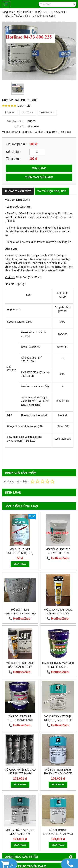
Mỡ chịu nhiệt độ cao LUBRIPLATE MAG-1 (20, 772)
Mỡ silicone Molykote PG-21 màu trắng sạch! (58, 834)
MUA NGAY (20, 564)
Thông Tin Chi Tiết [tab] (18, 191)
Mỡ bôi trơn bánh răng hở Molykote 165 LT (58, 773)
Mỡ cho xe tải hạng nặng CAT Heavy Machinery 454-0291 (58, 613)
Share (10, 112)
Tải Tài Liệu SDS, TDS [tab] (52, 191)
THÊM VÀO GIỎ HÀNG (39, 177)
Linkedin (47, 112)
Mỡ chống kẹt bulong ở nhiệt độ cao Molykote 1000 (20, 553)
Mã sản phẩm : (16, 121)
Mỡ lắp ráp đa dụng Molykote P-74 (20, 832)
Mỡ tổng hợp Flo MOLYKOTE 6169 (58, 551)
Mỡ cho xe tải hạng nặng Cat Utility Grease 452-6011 (20, 667)
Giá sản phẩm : (16, 144)
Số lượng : (13, 152)
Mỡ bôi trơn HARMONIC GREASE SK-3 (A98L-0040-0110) (20, 613)
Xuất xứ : (19, 127)
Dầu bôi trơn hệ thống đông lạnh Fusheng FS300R (20, 720)
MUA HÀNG (39, 168)
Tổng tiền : (13, 159)
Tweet (28, 112)
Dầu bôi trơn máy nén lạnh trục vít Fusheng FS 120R (58, 667)
